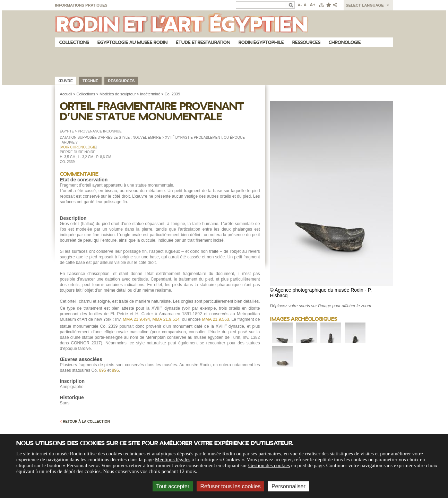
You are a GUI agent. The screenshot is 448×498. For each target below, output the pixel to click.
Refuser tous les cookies (230, 486)
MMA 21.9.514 (166, 319)
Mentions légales (173, 460)
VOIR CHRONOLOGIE (78, 147)
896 (115, 370)
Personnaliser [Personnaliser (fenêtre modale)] (288, 486)
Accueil (66, 94)
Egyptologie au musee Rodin (132, 42)
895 (103, 370)
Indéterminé (150, 94)
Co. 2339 (173, 94)
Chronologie (345, 42)
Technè (90, 81)
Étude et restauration (203, 42)
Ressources (306, 42)
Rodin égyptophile (261, 42)
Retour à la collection (85, 422)
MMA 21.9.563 (215, 319)
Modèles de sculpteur (118, 94)
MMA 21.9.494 (136, 319)
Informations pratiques (81, 5)
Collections (74, 42)
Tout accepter (173, 486)
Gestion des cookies (269, 465)
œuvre (66, 81)
